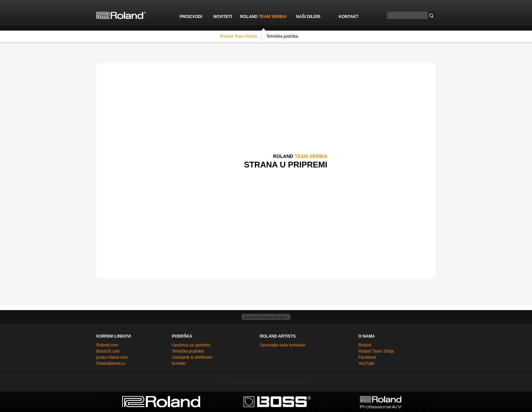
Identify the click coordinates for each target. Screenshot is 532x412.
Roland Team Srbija (376, 351)
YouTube (366, 363)
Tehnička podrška (282, 36)
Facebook (367, 357)
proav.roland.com (112, 357)
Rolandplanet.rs (111, 363)
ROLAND (263, 17)
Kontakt (179, 363)
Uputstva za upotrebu (191, 345)
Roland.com (107, 345)
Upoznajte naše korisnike (283, 345)
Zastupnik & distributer (192, 357)
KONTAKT (349, 17)
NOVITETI (223, 17)
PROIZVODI (191, 17)
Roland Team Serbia (239, 36)
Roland (365, 345)
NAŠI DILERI (308, 17)
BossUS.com (108, 351)
